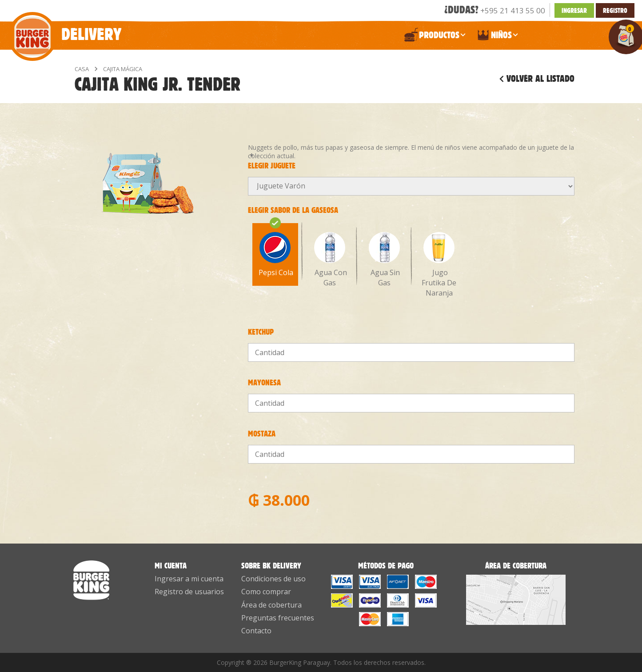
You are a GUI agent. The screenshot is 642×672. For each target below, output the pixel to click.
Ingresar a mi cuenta (189, 579)
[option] (275, 251)
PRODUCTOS (435, 37)
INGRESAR (574, 10)
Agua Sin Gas (384, 260)
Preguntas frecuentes (278, 618)
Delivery (65, 30)
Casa (82, 69)
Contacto (256, 631)
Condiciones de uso (273, 579)
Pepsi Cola (275, 252)
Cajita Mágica (123, 69)
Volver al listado (540, 79)
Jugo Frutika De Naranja (439, 265)
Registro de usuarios (189, 592)
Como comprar (266, 592)
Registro (615, 10)
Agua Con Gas (330, 260)
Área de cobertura (271, 605)
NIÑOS (497, 37)
